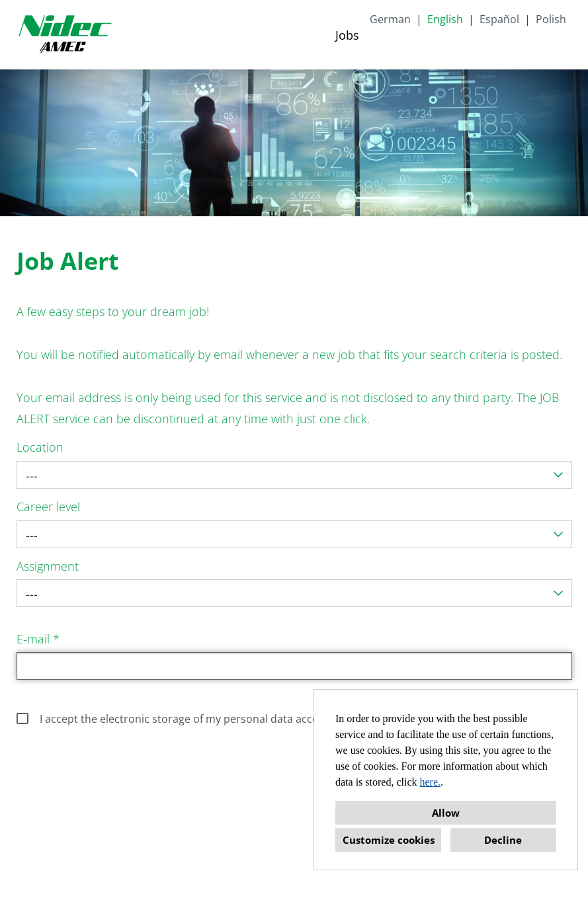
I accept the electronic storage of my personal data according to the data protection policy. (255, 719)
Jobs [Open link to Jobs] (347, 35)
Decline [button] (503, 840)
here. (431, 782)
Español (499, 19)
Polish (551, 19)
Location (40, 447)
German (390, 19)
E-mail (38, 639)
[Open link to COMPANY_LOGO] (65, 35)
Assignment (48, 566)
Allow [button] (446, 813)
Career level (48, 507)
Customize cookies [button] (389, 840)
